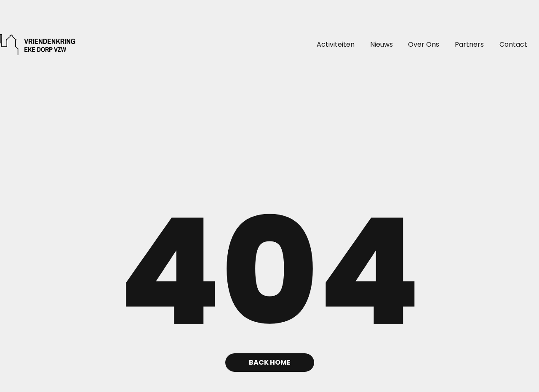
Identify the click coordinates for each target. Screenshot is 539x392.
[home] (24, 45)
